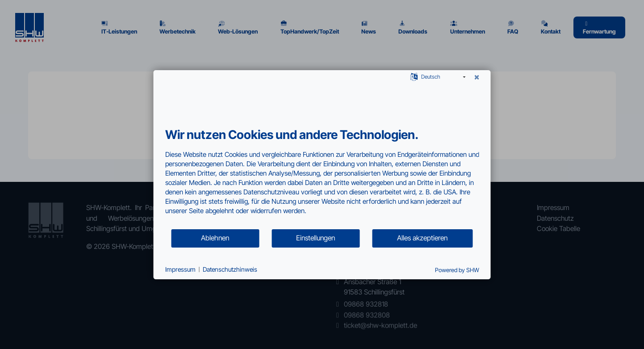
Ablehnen (215, 238)
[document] (322, 178)
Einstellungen (316, 238)
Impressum (180, 269)
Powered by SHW (457, 270)
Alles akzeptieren (422, 238)
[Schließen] (477, 77)
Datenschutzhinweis (230, 269)
